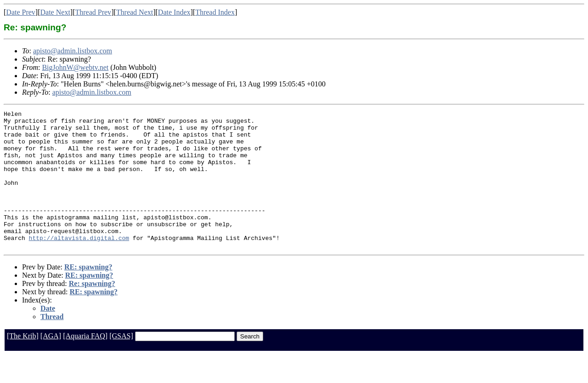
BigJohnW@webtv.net (75, 67)
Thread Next (135, 12)
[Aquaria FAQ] (85, 363)
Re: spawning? (92, 311)
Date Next (55, 12)
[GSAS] (121, 363)
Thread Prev (93, 12)
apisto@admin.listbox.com (73, 51)
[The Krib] (23, 363)
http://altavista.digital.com (79, 264)
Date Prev (21, 12)
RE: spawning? (88, 294)
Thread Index (215, 12)
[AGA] (51, 363)
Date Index (174, 12)
